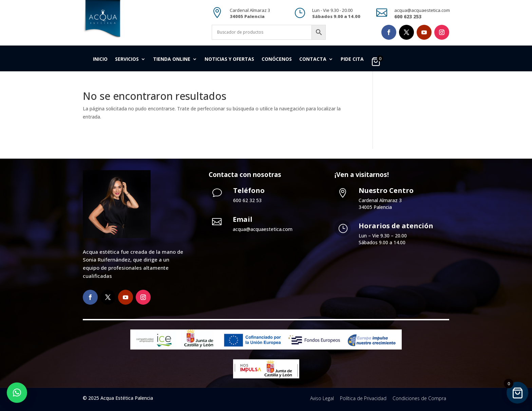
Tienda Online (172, 59)
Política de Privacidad (363, 398)
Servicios (127, 59)
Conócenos (277, 59)
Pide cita (352, 59)
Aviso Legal (322, 398)
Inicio (100, 59)
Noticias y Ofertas (229, 59)
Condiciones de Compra (419, 398)
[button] (17, 393)
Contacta (313, 59)
